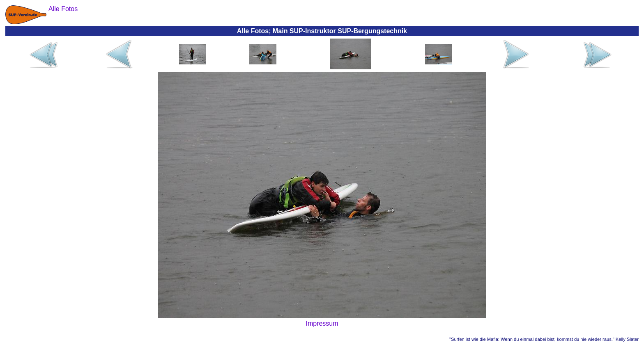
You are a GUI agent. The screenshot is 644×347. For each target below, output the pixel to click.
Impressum (322, 323)
